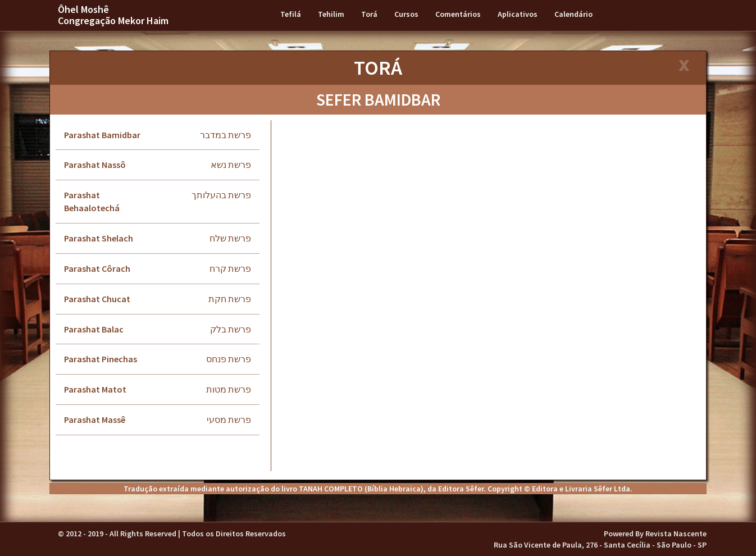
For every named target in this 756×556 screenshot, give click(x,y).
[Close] (683, 67)
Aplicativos (518, 14)
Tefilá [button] (291, 14)
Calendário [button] (573, 14)
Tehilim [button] (331, 14)
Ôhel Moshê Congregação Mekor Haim (113, 15)
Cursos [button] (406, 14)
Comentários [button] (458, 14)
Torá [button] (369, 14)
